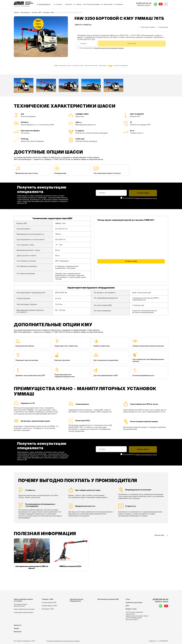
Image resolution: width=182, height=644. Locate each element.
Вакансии (107, 4)
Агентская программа (92, 4)
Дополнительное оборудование (76, 600)
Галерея (30, 69)
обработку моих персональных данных (109, 48)
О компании (118, 4)
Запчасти (69, 4)
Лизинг (17, 628)
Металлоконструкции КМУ (108, 599)
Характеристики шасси (47, 69)
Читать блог (161, 547)
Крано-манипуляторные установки (23, 600)
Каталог (58, 4)
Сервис (79, 4)
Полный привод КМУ (49, 602)
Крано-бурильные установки (24, 609)
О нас (128, 599)
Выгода (125, 69)
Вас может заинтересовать (144, 69)
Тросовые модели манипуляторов (20, 605)
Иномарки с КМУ (48, 12)
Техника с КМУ (37, 12)
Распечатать (162, 27)
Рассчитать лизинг (147, 27)
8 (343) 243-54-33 (160, 600)
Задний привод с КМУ (49, 606)
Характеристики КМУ (69, 69)
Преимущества (112, 69)
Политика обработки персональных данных (63, 641)
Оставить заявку (131, 269)
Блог (127, 606)
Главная (16, 12)
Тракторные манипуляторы (24, 612)
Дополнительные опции (92, 69)
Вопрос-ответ (131, 609)
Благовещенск (25, 12)
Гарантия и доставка (134, 602)
